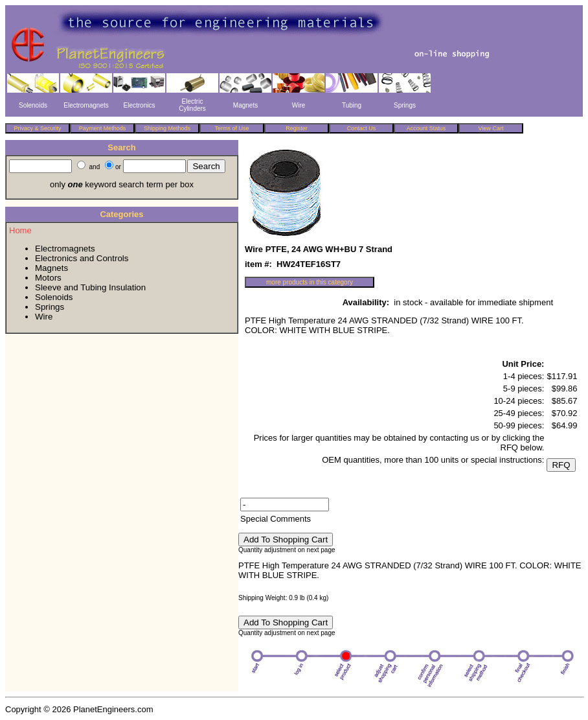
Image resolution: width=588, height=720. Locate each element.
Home (20, 230)
